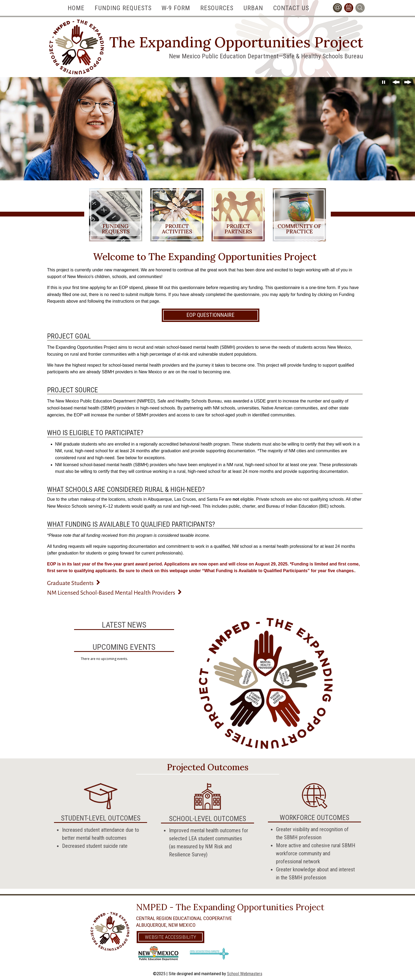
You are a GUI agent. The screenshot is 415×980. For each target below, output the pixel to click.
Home (76, 8)
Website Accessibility (170, 937)
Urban (253, 8)
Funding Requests (123, 8)
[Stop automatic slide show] (384, 84)
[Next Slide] (408, 84)
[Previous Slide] (396, 84)
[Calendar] (349, 8)
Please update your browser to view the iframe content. (124, 658)
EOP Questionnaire (210, 315)
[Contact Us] (337, 8)
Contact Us (291, 8)
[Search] (360, 8)
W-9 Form (176, 8)
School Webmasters (245, 973)
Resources (217, 8)
